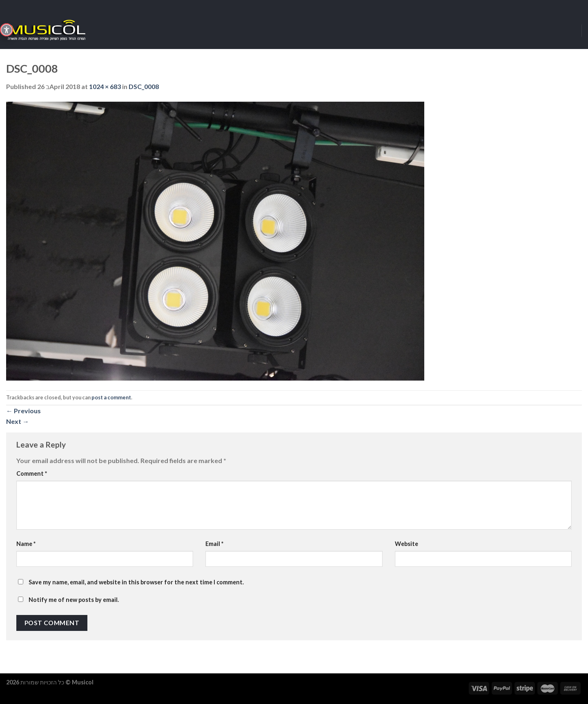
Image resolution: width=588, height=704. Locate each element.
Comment (32, 473)
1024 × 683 (105, 86)
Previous (23, 411)
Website (406, 544)
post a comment (111, 397)
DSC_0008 (144, 86)
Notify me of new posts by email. (74, 600)
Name (26, 544)
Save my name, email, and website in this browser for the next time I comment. (136, 582)
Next (18, 421)
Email (214, 544)
